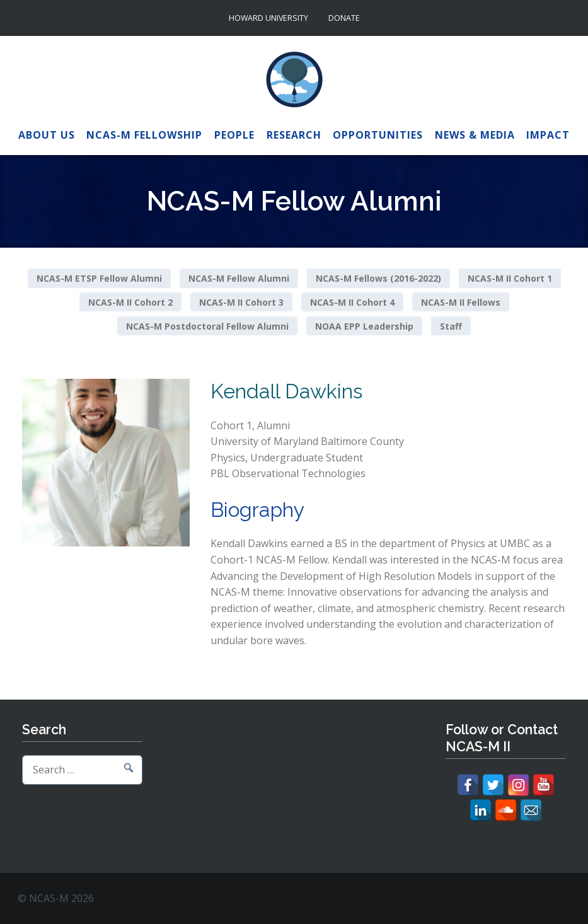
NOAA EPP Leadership (364, 326)
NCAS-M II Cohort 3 (241, 302)
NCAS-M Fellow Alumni (239, 278)
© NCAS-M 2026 (56, 898)
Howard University (268, 18)
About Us (47, 135)
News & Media (475, 135)
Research (294, 135)
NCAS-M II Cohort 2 (130, 302)
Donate (344, 18)
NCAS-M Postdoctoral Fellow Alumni (207, 326)
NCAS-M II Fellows (461, 302)
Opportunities (378, 135)
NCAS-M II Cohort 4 (352, 302)
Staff (451, 326)
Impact (548, 135)
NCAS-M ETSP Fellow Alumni (99, 278)
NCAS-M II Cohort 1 (510, 278)
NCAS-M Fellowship (144, 135)
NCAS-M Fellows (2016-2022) (378, 278)
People (234, 135)
